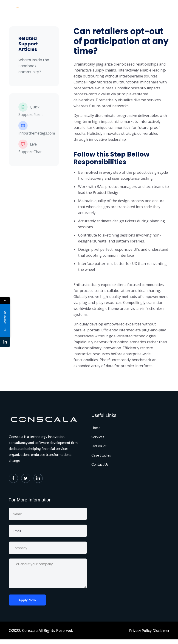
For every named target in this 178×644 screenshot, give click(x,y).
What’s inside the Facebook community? (34, 66)
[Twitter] (26, 478)
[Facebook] (13, 478)
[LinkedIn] (38, 478)
